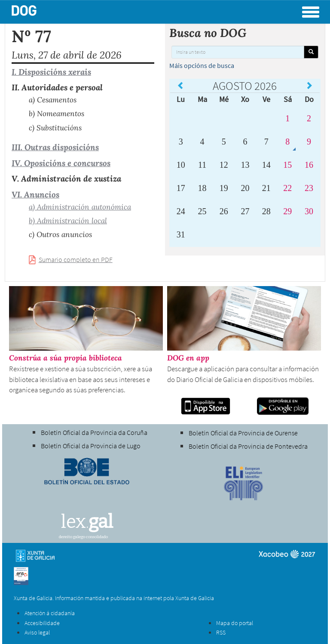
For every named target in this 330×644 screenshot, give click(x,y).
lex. (87, 522)
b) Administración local (68, 221)
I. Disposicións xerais (51, 72)
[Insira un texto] (238, 52)
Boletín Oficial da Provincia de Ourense (243, 433)
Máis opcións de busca (202, 65)
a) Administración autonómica (80, 207)
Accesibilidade (42, 623)
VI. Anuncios (35, 194)
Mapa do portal (235, 623)
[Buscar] (311, 52)
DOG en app (188, 358)
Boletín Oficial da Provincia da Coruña (94, 432)
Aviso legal (37, 632)
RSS (221, 632)
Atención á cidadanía (50, 613)
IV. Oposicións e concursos (61, 163)
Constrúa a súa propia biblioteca (66, 358)
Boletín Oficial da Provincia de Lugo (91, 446)
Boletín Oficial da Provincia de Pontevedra (248, 446)
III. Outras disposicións (55, 147)
